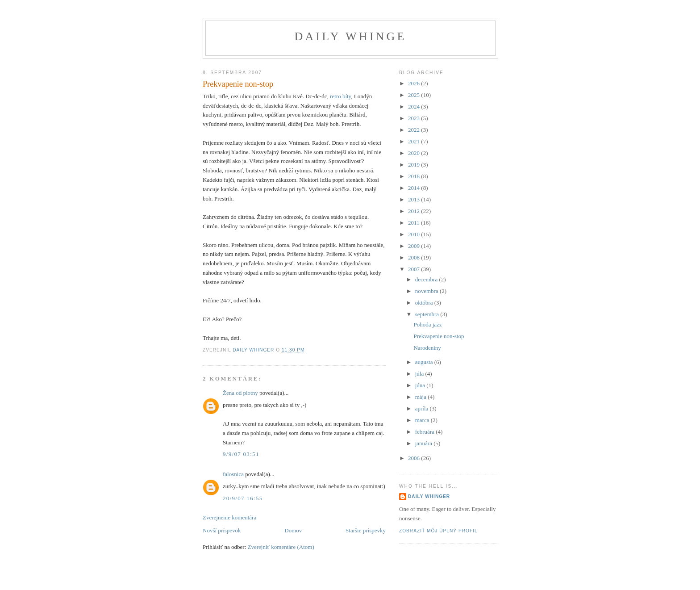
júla (420, 374)
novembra (427, 291)
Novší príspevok (222, 530)
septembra (428, 314)
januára (425, 443)
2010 (415, 234)
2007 (415, 269)
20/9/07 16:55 (243, 498)
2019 (415, 165)
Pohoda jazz (427, 324)
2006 (415, 458)
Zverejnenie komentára (229, 517)
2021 (415, 141)
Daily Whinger (429, 496)
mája (422, 397)
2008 (415, 257)
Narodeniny (427, 348)
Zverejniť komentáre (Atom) (281, 547)
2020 (415, 153)
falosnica (233, 474)
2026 (415, 83)
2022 (415, 130)
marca (423, 420)
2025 (415, 95)
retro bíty (340, 96)
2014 (415, 188)
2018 (415, 176)
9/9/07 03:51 (241, 454)
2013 (415, 199)
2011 (415, 223)
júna (421, 385)
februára (426, 432)
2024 (415, 107)
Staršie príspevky (366, 530)
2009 (415, 246)
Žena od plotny (240, 393)
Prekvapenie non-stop (439, 336)
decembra (427, 279)
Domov (293, 530)
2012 (415, 211)
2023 (415, 118)
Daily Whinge (350, 36)
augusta (425, 362)
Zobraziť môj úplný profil (438, 531)
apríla (423, 408)
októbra (425, 303)
